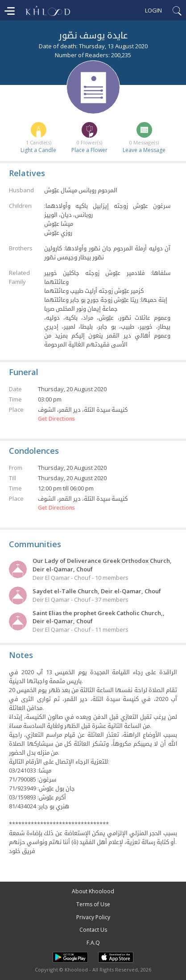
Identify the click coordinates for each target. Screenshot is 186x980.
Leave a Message (144, 150)
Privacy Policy (93, 917)
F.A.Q (93, 943)
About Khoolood (93, 891)
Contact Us (93, 930)
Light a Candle (38, 150)
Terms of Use (93, 904)
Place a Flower (89, 150)
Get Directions (56, 419)
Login (153, 10)
